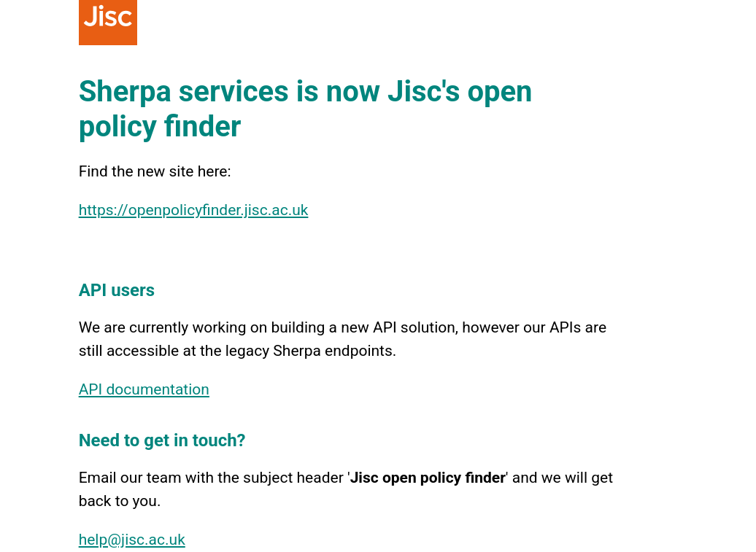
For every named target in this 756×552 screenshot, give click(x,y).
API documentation (144, 389)
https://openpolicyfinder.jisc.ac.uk (194, 210)
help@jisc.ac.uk (132, 540)
